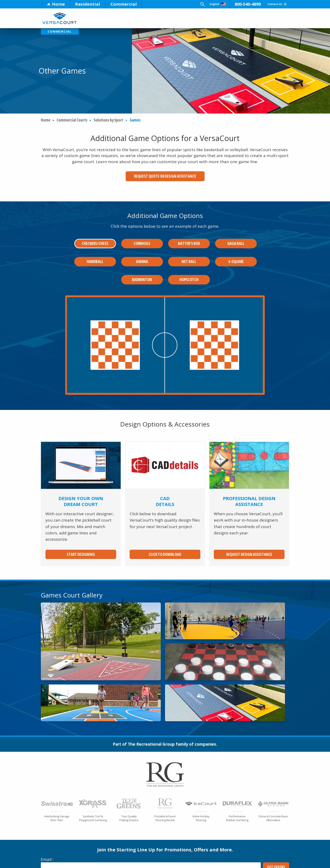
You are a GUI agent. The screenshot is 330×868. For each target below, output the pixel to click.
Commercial (124, 4)
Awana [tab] (142, 255)
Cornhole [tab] (142, 240)
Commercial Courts (72, 120)
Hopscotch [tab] (189, 270)
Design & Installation (214, 18)
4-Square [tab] (236, 255)
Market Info (73, 863)
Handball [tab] (95, 255)
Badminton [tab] (142, 270)
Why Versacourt (102, 18)
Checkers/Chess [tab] (95, 240)
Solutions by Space (186, 18)
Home (56, 4)
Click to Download (165, 541)
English (195, 4)
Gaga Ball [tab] (236, 240)
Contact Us (269, 4)
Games (135, 120)
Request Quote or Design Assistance (165, 176)
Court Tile (130, 18)
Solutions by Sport (158, 18)
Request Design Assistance (249, 541)
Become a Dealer (260, 860)
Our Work (270, 18)
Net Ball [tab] (189, 255)
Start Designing (81, 541)
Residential (88, 4)
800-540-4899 (231, 4)
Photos (242, 18)
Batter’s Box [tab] (189, 240)
